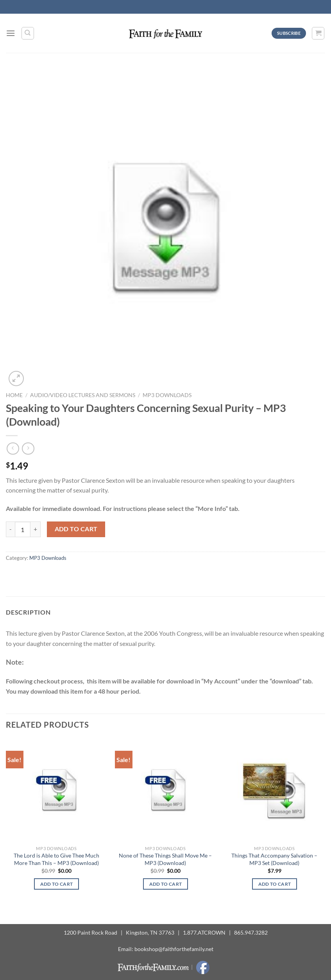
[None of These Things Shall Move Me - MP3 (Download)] (165, 790)
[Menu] (11, 33)
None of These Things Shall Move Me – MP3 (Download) (165, 859)
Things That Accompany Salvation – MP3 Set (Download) (274, 859)
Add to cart (76, 529)
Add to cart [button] (57, 884)
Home (14, 395)
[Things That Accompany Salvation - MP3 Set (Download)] (275, 790)
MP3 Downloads (167, 395)
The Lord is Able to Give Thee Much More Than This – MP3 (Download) (56, 859)
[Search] (28, 33)
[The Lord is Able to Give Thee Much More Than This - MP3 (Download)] (56, 790)
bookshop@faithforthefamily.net (174, 949)
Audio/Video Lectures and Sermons (83, 395)
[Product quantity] (23, 529)
